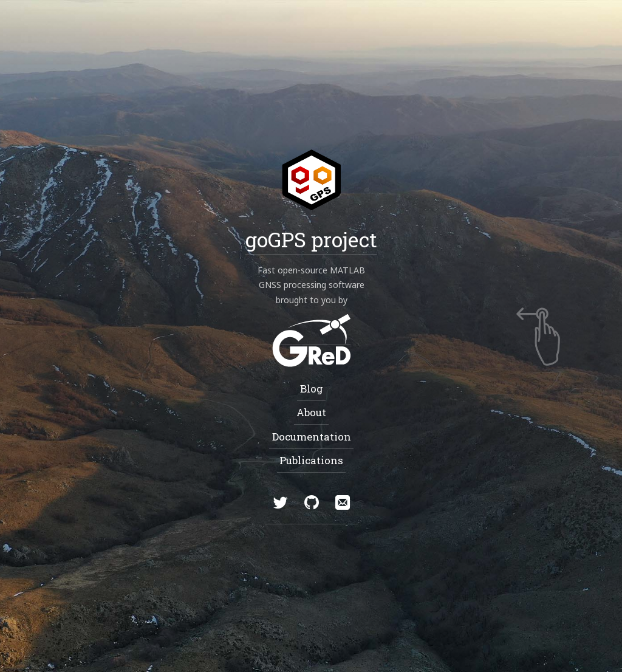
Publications (311, 460)
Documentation (311, 436)
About (311, 412)
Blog (311, 389)
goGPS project (311, 238)
